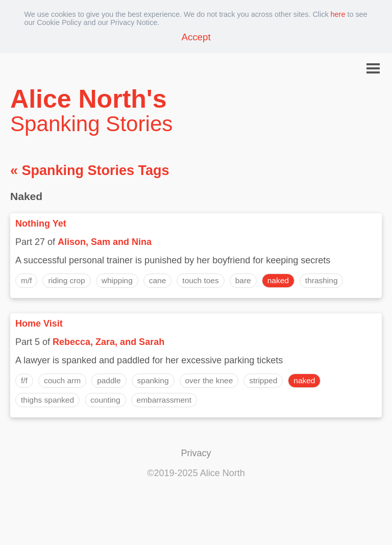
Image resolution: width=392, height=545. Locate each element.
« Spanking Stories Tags (90, 170)
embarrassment (164, 400)
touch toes (200, 280)
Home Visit (39, 324)
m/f (26, 280)
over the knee (209, 380)
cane (158, 280)
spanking (153, 380)
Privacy (196, 453)
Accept (196, 37)
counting (105, 400)
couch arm (62, 380)
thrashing (322, 280)
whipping (117, 280)
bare (243, 280)
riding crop (66, 280)
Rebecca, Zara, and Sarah (108, 342)
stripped (263, 380)
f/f (24, 380)
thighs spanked (47, 400)
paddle (109, 380)
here (338, 14)
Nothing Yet (41, 224)
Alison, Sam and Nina (105, 242)
